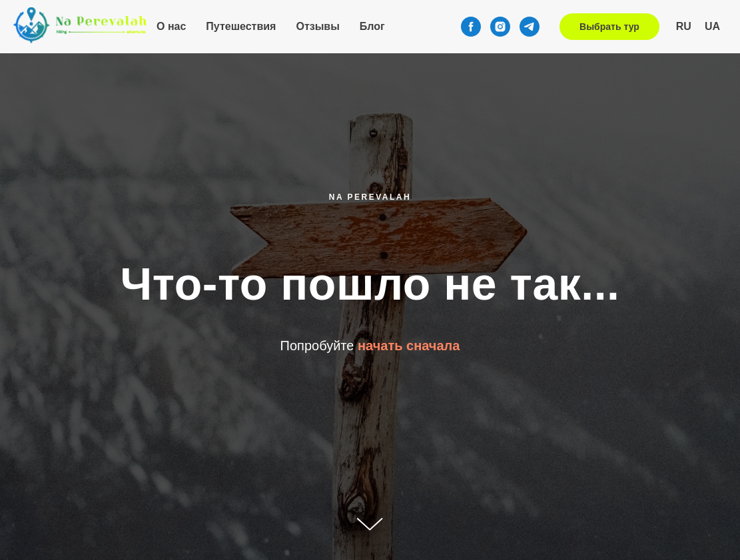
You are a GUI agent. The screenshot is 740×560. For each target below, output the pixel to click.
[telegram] (530, 27)
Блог (372, 26)
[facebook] (471, 27)
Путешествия (241, 26)
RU (684, 26)
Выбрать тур (609, 27)
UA (712, 26)
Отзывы (317, 26)
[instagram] (500, 27)
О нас (171, 26)
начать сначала (409, 346)
